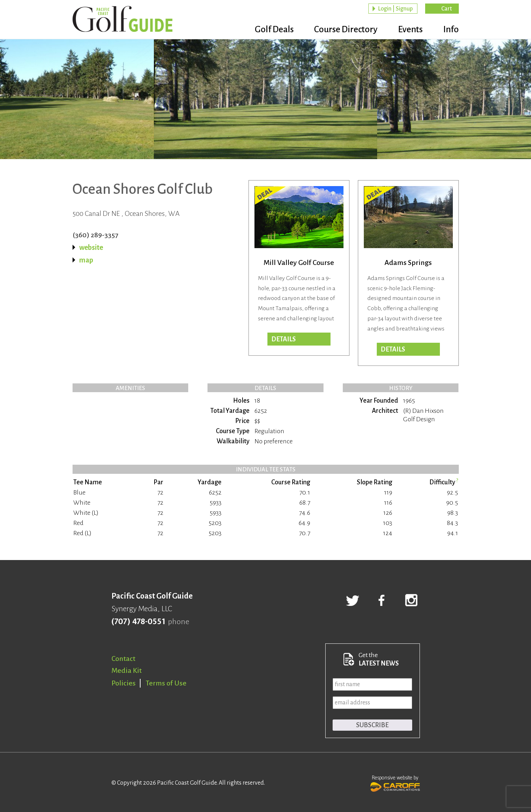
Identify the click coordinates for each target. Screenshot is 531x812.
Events (407, 30)
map (86, 260)
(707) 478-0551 (138, 622)
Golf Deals (265, 30)
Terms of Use (166, 683)
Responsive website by (395, 783)
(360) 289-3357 (95, 235)
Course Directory (339, 30)
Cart (447, 9)
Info (451, 30)
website (91, 247)
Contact (123, 659)
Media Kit (127, 670)
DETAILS (393, 349)
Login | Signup (395, 9)
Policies (124, 683)
